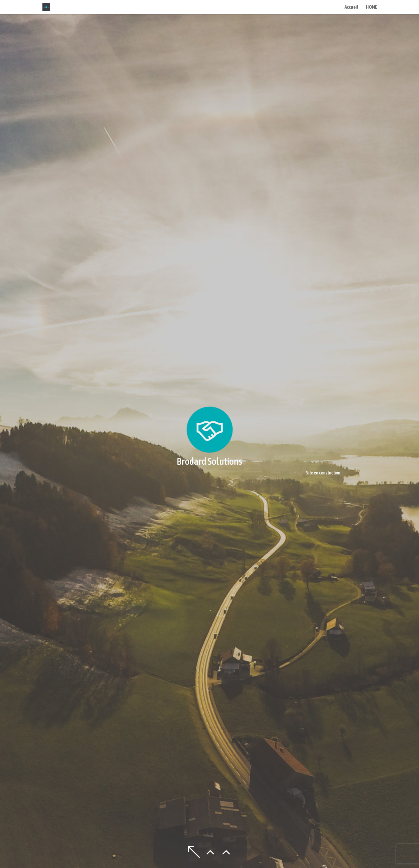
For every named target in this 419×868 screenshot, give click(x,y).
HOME (372, 7)
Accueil (351, 7)
